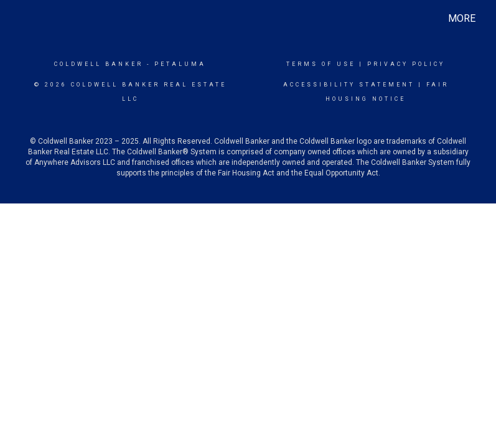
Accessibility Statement (349, 85)
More (462, 18)
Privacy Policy (406, 64)
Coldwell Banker (99, 64)
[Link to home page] (21, 19)
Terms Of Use (321, 64)
